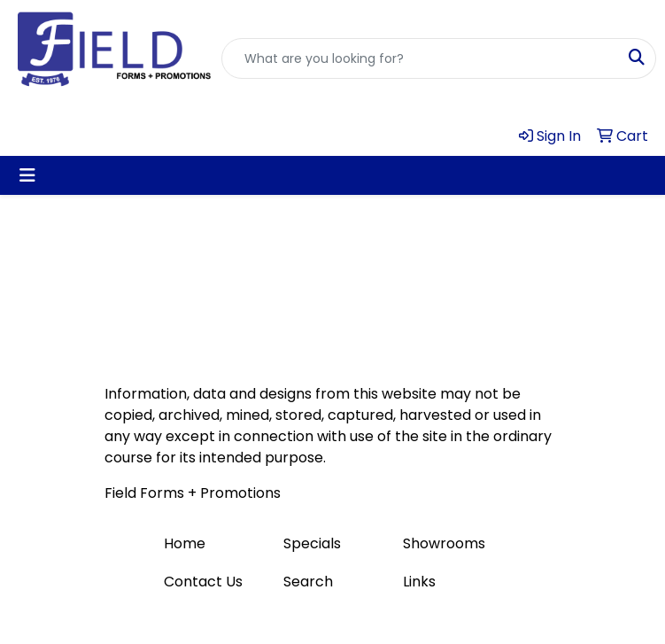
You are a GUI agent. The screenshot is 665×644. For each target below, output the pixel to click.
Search (308, 582)
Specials (312, 543)
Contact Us (203, 582)
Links (419, 582)
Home (185, 543)
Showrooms (444, 543)
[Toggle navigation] (27, 175)
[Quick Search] (420, 58)
